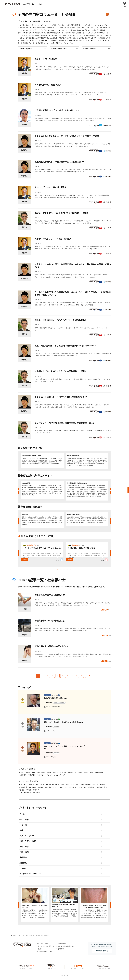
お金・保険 (24, 825)
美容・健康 (24, 847)
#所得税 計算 (102, 787)
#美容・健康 (89, 772)
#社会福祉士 (23, 787)
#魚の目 (95, 785)
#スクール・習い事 (59, 772)
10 (82, 676)
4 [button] (68, 570)
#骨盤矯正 (33, 787)
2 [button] (61, 570)
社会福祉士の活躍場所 (89, 49)
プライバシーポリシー (45, 952)
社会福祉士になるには (26, 49)
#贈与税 (22, 790)
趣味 (21, 830)
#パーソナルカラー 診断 (55, 785)
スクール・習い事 (27, 836)
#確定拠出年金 (86, 785)
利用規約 (41, 949)
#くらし (22, 772)
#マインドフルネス (33, 790)
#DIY (21, 785)
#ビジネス (40, 775)
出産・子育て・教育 (28, 841)
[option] (42, 460)
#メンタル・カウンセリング (55, 775)
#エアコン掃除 (58, 787)
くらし (22, 814)
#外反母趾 (83, 787)
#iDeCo (41, 787)
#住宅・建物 (30, 772)
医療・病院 (24, 852)
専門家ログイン (62, 949)
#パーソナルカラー (71, 787)
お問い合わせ (62, 944)
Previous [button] (19, 491)
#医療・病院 (99, 772)
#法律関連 (22, 775)
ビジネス (23, 868)
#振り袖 (48, 787)
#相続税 (103, 785)
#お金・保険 (41, 772)
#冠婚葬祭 (31, 775)
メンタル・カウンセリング (30, 874)
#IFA (26, 785)
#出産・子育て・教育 (75, 772)
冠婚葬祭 (23, 863)
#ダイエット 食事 (72, 785)
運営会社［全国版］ (44, 944)
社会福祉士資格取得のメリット (60, 49)
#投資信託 (92, 787)
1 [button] (58, 570)
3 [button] (64, 570)
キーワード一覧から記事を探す (30, 792)
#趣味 (49, 772)
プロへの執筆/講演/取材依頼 (66, 946)
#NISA (32, 785)
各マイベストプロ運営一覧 (46, 946)
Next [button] (110, 491)
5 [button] (71, 570)
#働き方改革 (40, 785)
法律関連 (23, 857)
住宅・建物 (24, 820)
